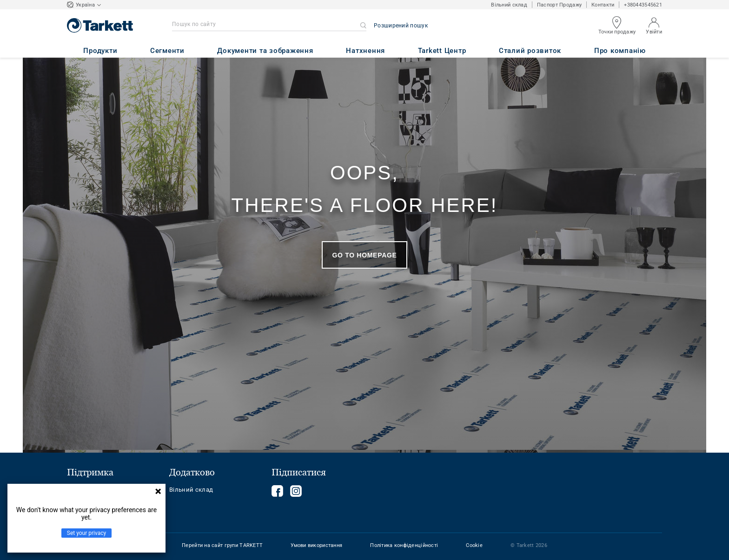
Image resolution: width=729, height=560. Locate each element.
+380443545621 (643, 5)
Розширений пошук (401, 26)
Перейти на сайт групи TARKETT (222, 545)
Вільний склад (509, 5)
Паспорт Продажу (559, 5)
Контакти (603, 5)
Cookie (474, 545)
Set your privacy (86, 533)
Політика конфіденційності (404, 545)
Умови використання (316, 545)
